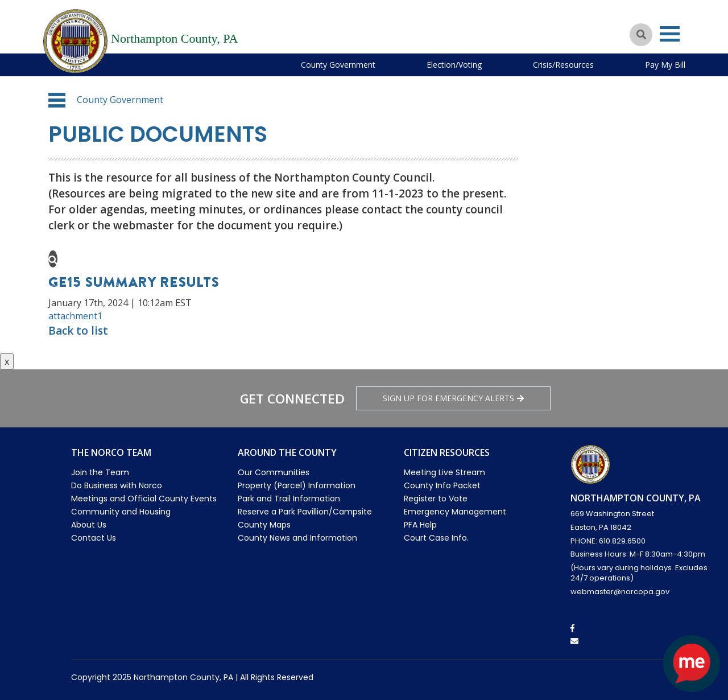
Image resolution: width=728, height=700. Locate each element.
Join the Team (100, 472)
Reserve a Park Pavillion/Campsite (305, 512)
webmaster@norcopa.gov (620, 592)
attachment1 (75, 316)
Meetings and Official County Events (144, 499)
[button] (57, 100)
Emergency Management (455, 512)
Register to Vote (436, 499)
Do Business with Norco (117, 485)
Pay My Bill (665, 65)
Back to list (78, 331)
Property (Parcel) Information (297, 485)
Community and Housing (121, 512)
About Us (89, 525)
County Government (338, 65)
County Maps (264, 525)
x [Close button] (7, 361)
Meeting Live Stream (444, 472)
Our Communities (274, 472)
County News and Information (297, 538)
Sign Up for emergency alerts (453, 398)
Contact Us (94, 538)
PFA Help (420, 525)
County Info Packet (442, 485)
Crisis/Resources (563, 65)
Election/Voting (454, 65)
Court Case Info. (436, 538)
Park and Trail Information (289, 499)
